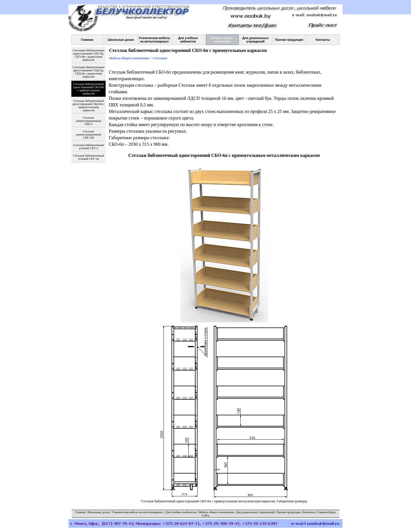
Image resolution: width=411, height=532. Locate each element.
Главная (80, 512)
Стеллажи (160, 58)
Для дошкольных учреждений (255, 512)
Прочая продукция (289, 512)
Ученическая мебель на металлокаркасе (138, 512)
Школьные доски (99, 512)
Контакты (309, 512)
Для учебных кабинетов (181, 512)
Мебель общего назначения (216, 512)
